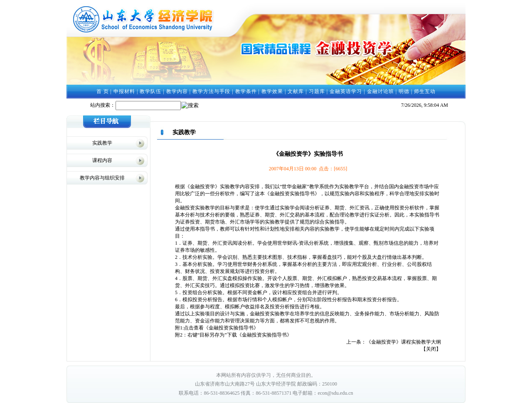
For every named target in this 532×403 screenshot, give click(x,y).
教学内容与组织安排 (102, 178)
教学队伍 (150, 91)
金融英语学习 (346, 91)
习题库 (317, 91)
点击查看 (194, 328)
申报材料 (124, 91)
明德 (404, 91)
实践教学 (102, 143)
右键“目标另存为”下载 (212, 335)
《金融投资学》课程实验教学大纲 (404, 342)
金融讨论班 (381, 91)
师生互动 (425, 91)
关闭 (431, 349)
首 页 (103, 91)
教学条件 (246, 91)
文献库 (296, 91)
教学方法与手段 (211, 91)
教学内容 (177, 91)
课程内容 (102, 160)
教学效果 (272, 91)
